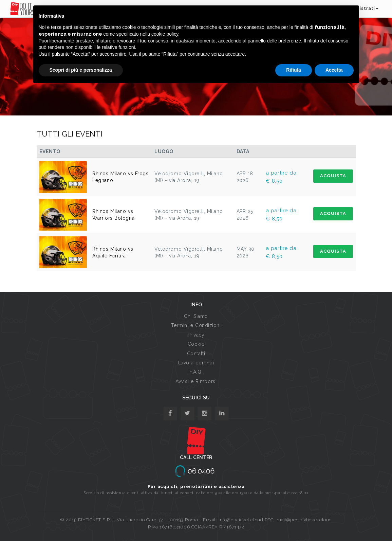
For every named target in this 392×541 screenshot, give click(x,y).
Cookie (196, 344)
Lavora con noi (196, 363)
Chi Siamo (196, 316)
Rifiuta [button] (294, 70)
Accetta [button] (334, 70)
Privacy (196, 335)
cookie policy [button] (165, 34)
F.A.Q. (196, 372)
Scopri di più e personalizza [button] (81, 70)
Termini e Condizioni (196, 325)
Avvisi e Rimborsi (196, 381)
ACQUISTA (333, 176)
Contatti (196, 354)
